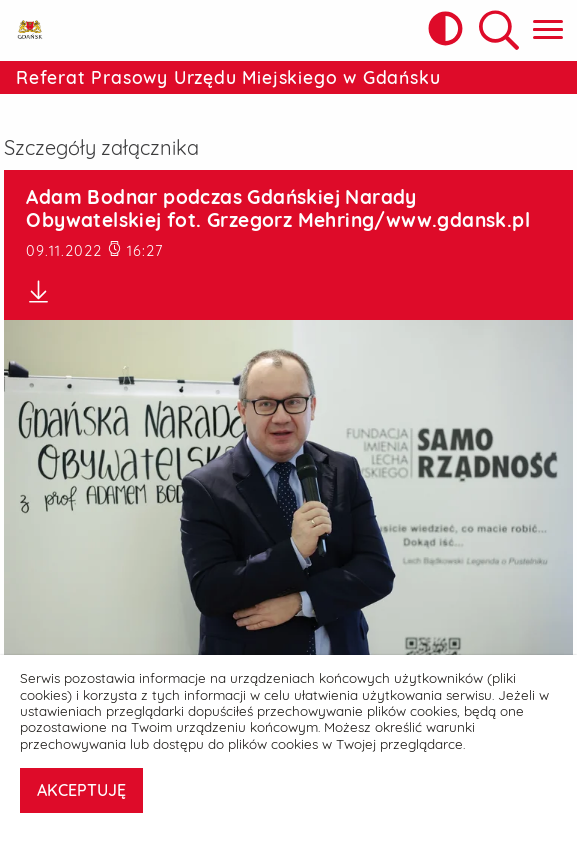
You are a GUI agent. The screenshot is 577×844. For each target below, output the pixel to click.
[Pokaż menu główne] (548, 30)
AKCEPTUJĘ (81, 790)
